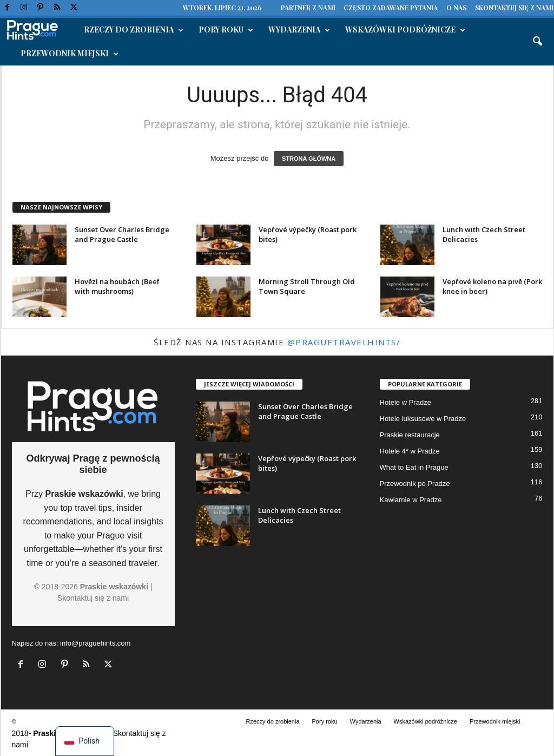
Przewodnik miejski (70, 54)
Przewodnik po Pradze (415, 484)
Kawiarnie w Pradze (411, 500)
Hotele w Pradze (405, 402)
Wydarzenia (299, 30)
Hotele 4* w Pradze (410, 451)
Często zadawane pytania (391, 8)
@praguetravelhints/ (344, 342)
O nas (456, 8)
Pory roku (226, 30)
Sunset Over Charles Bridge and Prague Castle (122, 234)
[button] (537, 42)
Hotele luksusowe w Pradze (423, 419)
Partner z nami (308, 8)
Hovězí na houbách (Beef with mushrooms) (117, 286)
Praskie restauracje (410, 435)
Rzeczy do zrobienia (134, 30)
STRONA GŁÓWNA (309, 159)
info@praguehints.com (95, 643)
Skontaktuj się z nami (514, 8)
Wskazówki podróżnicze (405, 30)
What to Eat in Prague (414, 467)
